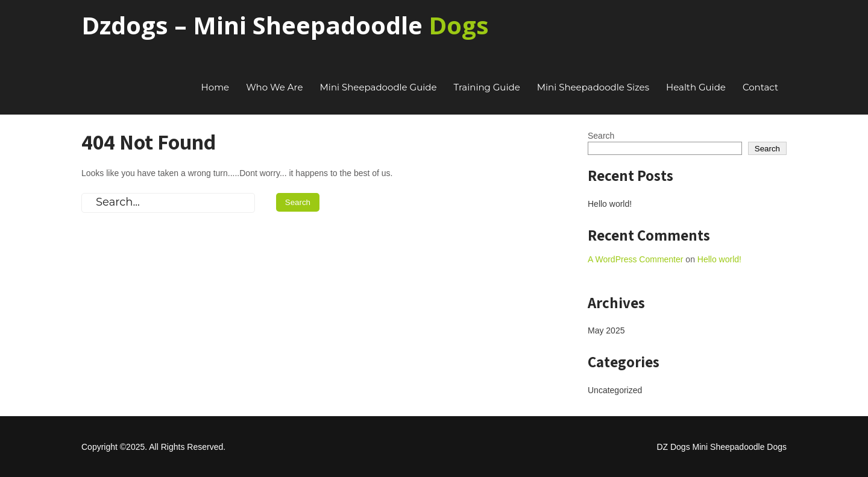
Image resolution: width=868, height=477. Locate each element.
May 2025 (606, 330)
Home (215, 87)
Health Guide (696, 87)
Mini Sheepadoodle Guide (379, 87)
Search (601, 136)
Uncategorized (615, 390)
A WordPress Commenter (635, 259)
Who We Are (274, 87)
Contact (760, 87)
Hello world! (610, 204)
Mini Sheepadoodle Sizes (593, 87)
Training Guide (487, 87)
